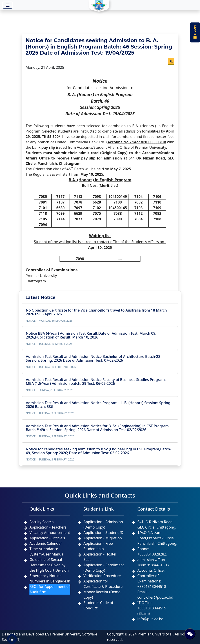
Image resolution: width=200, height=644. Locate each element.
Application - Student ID (103, 533)
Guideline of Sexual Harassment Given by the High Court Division (49, 565)
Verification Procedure (102, 576)
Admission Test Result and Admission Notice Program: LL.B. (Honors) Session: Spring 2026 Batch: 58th (98, 405)
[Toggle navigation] (8, 5)
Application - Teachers (48, 527)
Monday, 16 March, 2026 (56, 321)
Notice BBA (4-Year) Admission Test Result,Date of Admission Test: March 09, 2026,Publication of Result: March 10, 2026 (91, 335)
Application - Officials (47, 538)
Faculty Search (42, 522)
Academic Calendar (46, 543)
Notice (31, 321)
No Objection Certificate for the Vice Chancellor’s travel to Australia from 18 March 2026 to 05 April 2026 (96, 312)
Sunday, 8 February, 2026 (56, 390)
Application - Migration (103, 538)
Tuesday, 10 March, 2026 (56, 344)
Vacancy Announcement (50, 533)
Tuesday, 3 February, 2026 (56, 413)
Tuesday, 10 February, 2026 (57, 367)
